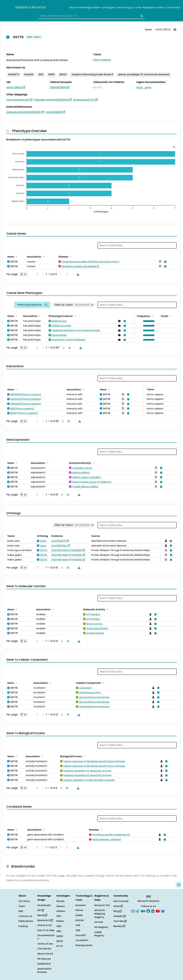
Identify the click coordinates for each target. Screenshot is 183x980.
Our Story (24, 901)
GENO (60, 936)
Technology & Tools (129, 8)
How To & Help (46, 930)
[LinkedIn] (153, 911)
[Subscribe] (133, 911)
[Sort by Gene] (16, 256)
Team (22, 906)
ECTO (60, 946)
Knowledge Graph (90, 8)
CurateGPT (82, 940)
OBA (59, 926)
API (41, 910)
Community (173, 8)
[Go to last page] (69, 348)
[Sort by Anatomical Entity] (93, 463)
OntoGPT (81, 935)
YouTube (120, 921)
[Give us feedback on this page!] (179, 885)
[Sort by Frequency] (152, 316)
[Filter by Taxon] (74, 305)
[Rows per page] (24, 274)
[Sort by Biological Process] (84, 756)
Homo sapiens (102, 60)
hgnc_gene (144, 87)
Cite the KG (44, 949)
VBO (59, 931)
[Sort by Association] (43, 256)
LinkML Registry (99, 934)
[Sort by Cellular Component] (103, 683)
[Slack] (138, 911)
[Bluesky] (163, 911)
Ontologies (109, 8)
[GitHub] (148, 911)
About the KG (45, 954)
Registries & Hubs (153, 8)
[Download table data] (77, 274)
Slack (118, 906)
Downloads (44, 905)
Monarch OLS (102, 905)
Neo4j (42, 915)
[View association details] (165, 262)
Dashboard (44, 964)
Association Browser (44, 970)
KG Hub (99, 922)
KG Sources (44, 959)
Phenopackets (84, 945)
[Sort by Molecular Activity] (107, 609)
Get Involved (121, 901)
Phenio (60, 921)
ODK (78, 930)
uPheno (61, 911)
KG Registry (101, 927)
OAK (78, 925)
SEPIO (60, 941)
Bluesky (119, 926)
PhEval (79, 910)
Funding (23, 926)
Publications (26, 921)
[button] (148, 321)
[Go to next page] (63, 348)
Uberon (61, 906)
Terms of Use (45, 944)
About (73, 8)
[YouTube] (158, 911)
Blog (117, 911)
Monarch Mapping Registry (100, 914)
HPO (59, 916)
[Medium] (143, 911)
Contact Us (25, 916)
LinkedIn (120, 916)
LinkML (79, 915)
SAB (21, 911)
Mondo (61, 901)
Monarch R (45, 920)
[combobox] (91, 16)
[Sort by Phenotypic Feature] (75, 316)
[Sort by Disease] (70, 256)
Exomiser (81, 905)
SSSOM (80, 920)
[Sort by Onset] (170, 316)
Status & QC (45, 925)
